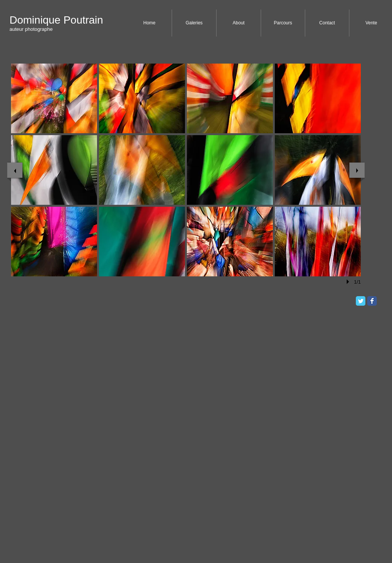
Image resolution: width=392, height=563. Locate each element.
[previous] (15, 170)
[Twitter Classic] (361, 301)
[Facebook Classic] (372, 301)
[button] (54, 98)
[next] (357, 170)
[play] (349, 282)
